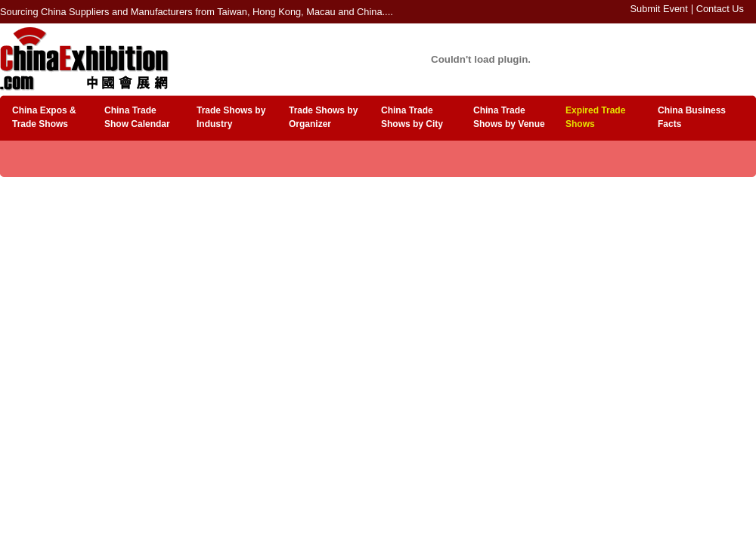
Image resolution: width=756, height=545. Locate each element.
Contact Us (720, 9)
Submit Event (659, 9)
